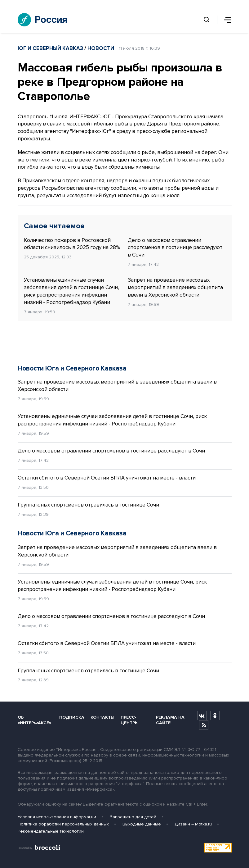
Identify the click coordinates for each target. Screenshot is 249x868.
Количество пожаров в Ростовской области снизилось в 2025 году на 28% (72, 244)
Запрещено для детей (133, 817)
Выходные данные (142, 824)
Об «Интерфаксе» (34, 720)
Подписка (72, 717)
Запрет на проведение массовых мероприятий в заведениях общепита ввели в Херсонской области (175, 287)
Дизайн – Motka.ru (193, 824)
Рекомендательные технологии (51, 831)
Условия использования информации (57, 817)
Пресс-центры (130, 720)
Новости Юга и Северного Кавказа (72, 368)
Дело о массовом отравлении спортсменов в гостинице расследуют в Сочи (175, 248)
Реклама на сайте (170, 720)
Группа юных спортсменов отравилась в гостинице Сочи (88, 505)
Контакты (102, 717)
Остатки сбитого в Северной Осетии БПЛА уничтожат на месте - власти (107, 478)
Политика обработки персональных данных (63, 824)
